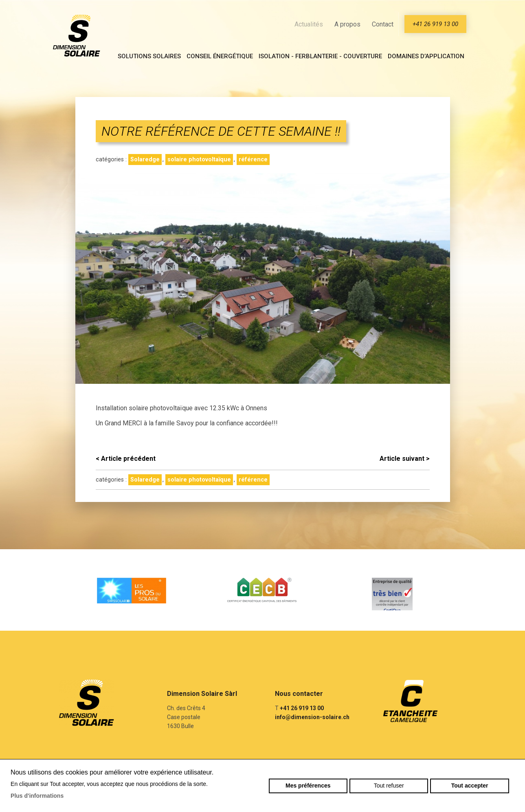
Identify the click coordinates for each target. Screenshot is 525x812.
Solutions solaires (149, 56)
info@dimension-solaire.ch (312, 717)
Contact (383, 24)
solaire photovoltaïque (199, 160)
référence (253, 160)
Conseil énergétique (220, 56)
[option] (132, 590)
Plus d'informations (37, 796)
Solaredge (145, 160)
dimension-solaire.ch (77, 36)
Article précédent (126, 459)
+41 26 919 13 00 (435, 24)
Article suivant (405, 459)
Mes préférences (308, 786)
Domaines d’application (426, 56)
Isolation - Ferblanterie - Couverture (320, 56)
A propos (347, 24)
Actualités (309, 24)
